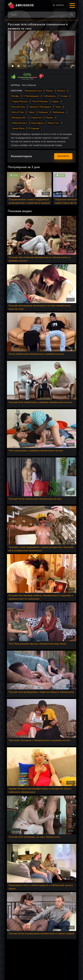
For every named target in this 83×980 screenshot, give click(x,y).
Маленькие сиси (33, 91)
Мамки (50, 91)
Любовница (58, 112)
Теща (58, 107)
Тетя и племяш (40, 101)
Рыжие (50, 118)
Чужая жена (18, 128)
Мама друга (37, 123)
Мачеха (61, 91)
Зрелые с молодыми (40, 107)
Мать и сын (18, 112)
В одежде (34, 128)
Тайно (31, 112)
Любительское (19, 123)
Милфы (15, 96)
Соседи (64, 96)
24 (25, 5)
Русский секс (18, 107)
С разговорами (31, 96)
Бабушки (43, 112)
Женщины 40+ (19, 118)
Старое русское (20, 101)
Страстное (36, 118)
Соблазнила (49, 96)
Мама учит (54, 123)
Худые (55, 101)
